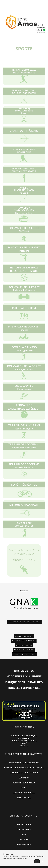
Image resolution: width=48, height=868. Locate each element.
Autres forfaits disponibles (24, 654)
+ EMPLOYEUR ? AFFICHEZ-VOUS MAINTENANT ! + (24, 622)
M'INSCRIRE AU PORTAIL (24, 636)
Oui (37, 861)
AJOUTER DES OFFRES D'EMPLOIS (24, 641)
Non (42, 861)
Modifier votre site (24, 645)
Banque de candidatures (24, 650)
